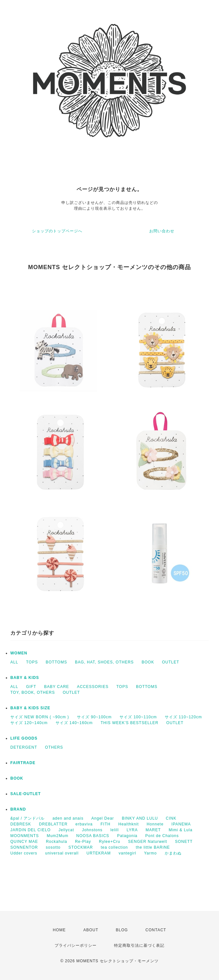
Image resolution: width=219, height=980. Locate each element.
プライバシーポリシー (76, 945)
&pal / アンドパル (27, 818)
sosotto (53, 847)
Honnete (155, 824)
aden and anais (68, 818)
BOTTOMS (57, 662)
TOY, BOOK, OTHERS (33, 692)
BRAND (18, 809)
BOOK (148, 662)
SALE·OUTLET (26, 794)
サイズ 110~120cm (183, 717)
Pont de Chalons (162, 836)
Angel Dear (103, 818)
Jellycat (66, 830)
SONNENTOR (24, 847)
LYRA (132, 830)
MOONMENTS (25, 836)
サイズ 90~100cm (94, 717)
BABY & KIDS (25, 678)
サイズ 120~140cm (29, 723)
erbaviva (84, 824)
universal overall (62, 853)
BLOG (122, 930)
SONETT (184, 842)
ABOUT (91, 930)
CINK (171, 818)
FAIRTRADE (23, 763)
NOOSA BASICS (93, 836)
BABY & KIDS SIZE (30, 708)
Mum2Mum (58, 836)
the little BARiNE (153, 847)
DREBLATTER (53, 824)
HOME (59, 930)
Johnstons (92, 830)
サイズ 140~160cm (74, 723)
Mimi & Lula (181, 830)
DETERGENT (24, 747)
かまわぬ (173, 853)
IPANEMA (181, 824)
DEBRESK (21, 824)
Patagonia (127, 836)
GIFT (31, 687)
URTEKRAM (99, 853)
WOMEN (19, 653)
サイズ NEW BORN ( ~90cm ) (40, 717)
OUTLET (171, 662)
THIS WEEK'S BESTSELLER (129, 723)
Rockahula (57, 842)
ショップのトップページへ (57, 231)
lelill (115, 830)
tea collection (114, 847)
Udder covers (24, 853)
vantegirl (127, 853)
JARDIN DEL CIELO (31, 830)
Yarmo (150, 853)
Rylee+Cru (109, 842)
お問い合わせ (162, 231)
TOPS (32, 662)
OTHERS (54, 747)
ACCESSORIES (93, 687)
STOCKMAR (81, 847)
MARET (153, 830)
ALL (14, 662)
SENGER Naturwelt (148, 842)
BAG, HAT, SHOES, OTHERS (104, 662)
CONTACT (156, 930)
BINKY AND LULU (140, 818)
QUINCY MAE (24, 842)
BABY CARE (56, 687)
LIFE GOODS (24, 738)
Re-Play (83, 842)
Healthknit (128, 824)
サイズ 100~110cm (138, 717)
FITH (105, 824)
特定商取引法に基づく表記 (139, 945)
